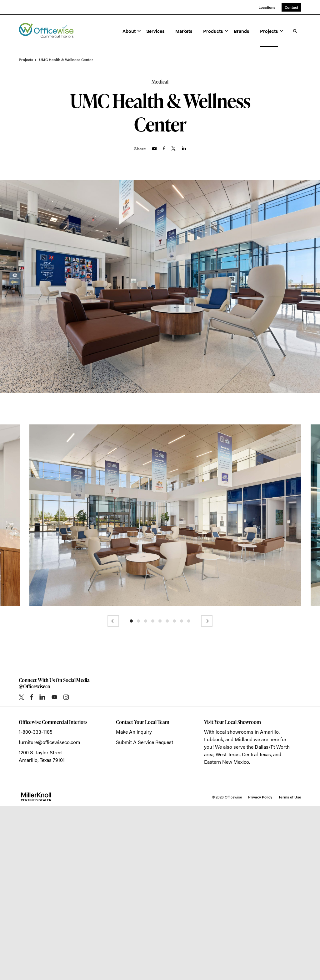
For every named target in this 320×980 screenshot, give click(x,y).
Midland (244, 913)
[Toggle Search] (295, 31)
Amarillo (269, 905)
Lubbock (214, 913)
